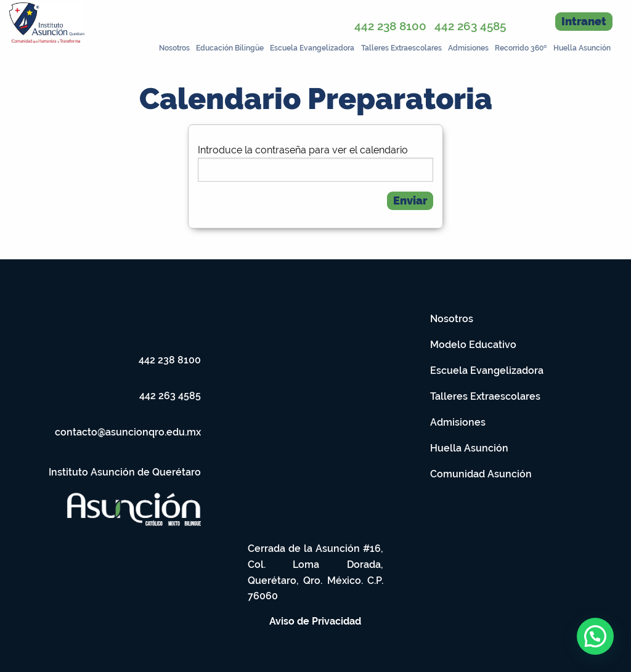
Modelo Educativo (473, 345)
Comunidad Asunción (481, 474)
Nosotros (174, 48)
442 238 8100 (390, 26)
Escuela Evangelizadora (312, 48)
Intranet (584, 21)
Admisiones (468, 48)
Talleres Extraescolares (401, 48)
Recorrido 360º (521, 48)
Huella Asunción (582, 48)
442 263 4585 (470, 26)
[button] (595, 636)
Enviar (410, 200)
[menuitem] (173, 47)
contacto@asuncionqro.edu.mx (128, 432)
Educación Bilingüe (230, 48)
